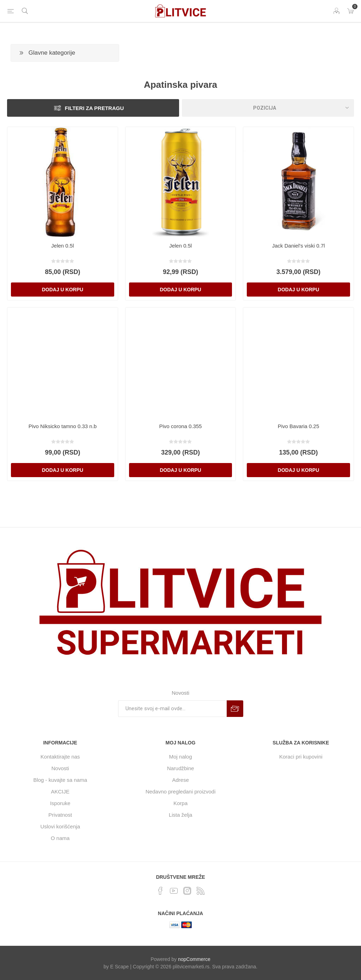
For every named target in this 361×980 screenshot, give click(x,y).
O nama (60, 838)
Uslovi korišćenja (60, 826)
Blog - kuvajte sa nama (60, 780)
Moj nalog (180, 757)
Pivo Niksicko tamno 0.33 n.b (63, 426)
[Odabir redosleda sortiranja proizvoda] (268, 108)
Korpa (180, 803)
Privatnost (60, 815)
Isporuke (60, 803)
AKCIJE (60, 792)
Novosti (60, 768)
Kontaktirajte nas (60, 757)
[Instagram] (187, 891)
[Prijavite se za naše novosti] (172, 709)
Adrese (180, 780)
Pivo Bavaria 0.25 (299, 426)
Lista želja (181, 815)
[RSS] (201, 891)
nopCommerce (194, 959)
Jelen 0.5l (62, 246)
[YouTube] (174, 891)
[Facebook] (160, 891)
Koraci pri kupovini (301, 757)
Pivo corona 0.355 (181, 426)
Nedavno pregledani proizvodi (180, 792)
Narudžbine (181, 768)
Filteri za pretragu (94, 108)
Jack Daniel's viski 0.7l (299, 246)
